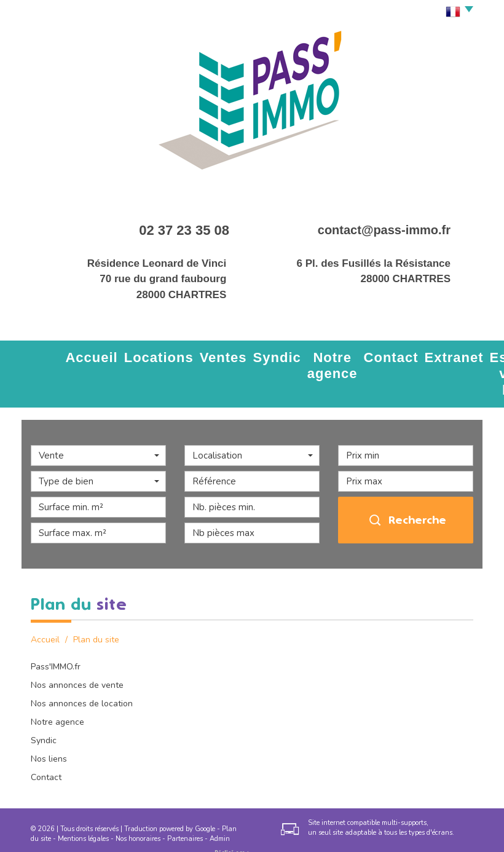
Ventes (161, 355)
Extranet (346, 355)
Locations (116, 355)
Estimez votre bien (412, 360)
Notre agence (249, 360)
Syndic (199, 355)
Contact (302, 355)
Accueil (69, 355)
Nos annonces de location (82, 676)
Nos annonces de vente (77, 657)
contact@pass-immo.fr (384, 230)
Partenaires (185, 811)
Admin (220, 811)
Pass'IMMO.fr (56, 639)
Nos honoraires (138, 811)
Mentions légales (83, 811)
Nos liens (49, 731)
